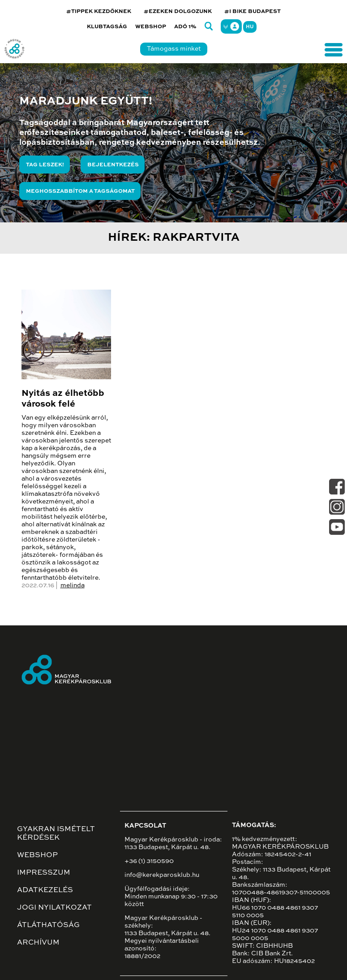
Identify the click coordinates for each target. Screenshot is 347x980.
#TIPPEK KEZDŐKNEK (99, 12)
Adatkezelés (45, 890)
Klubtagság (107, 27)
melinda (73, 585)
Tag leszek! (45, 165)
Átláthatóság (48, 925)
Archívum (38, 943)
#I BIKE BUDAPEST (253, 12)
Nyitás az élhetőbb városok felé (63, 399)
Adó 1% (185, 27)
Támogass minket (174, 49)
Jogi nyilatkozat (54, 908)
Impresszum (44, 873)
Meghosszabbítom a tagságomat (80, 191)
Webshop (151, 27)
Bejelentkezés (113, 165)
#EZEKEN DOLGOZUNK (178, 12)
